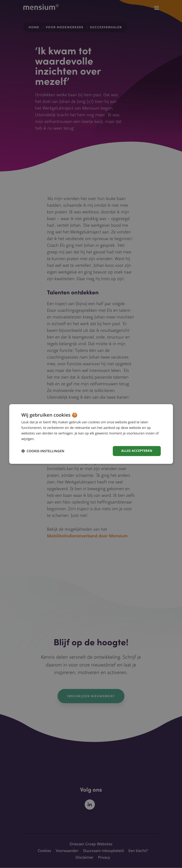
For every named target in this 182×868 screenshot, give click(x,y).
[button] (43, 451)
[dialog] (91, 434)
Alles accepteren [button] (137, 451)
